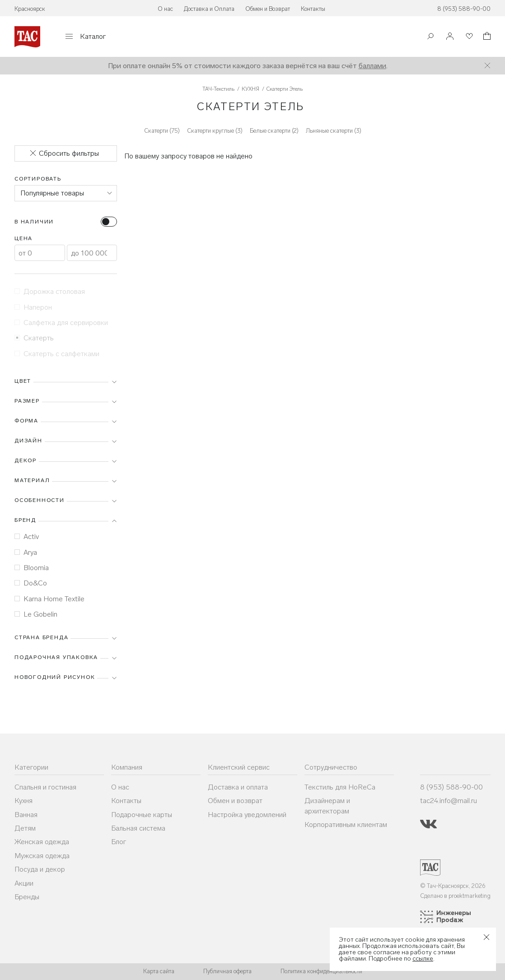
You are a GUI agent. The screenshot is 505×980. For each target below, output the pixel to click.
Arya (26, 552)
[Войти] (450, 37)
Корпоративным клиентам (346, 824)
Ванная (26, 815)
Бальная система (138, 828)
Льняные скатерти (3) (334, 131)
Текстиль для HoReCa (340, 787)
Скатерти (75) (162, 131)
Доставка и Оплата (209, 9)
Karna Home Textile (49, 599)
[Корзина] (486, 37)
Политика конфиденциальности (321, 971)
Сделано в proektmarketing (455, 896)
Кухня (23, 801)
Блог (119, 842)
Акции (24, 883)
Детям (25, 828)
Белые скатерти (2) (274, 131)
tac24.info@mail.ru (449, 801)
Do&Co (31, 583)
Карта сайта (159, 971)
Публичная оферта (227, 971)
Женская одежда (42, 842)
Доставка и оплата (238, 787)
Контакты (313, 9)
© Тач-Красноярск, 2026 (453, 886)
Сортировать (38, 179)
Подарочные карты (142, 815)
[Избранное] (468, 37)
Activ (27, 536)
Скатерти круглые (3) (215, 131)
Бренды (27, 897)
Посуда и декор (40, 869)
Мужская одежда (42, 856)
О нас (165, 9)
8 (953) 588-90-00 (464, 9)
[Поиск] (430, 37)
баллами (372, 66)
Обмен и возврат (235, 801)
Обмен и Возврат (268, 9)
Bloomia (32, 568)
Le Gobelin (36, 614)
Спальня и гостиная (45, 787)
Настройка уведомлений (247, 815)
